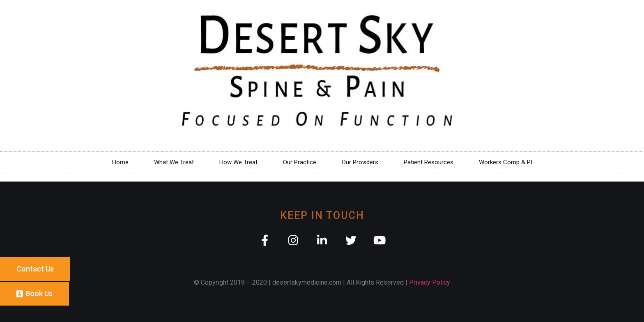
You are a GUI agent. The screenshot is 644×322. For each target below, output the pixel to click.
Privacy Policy (430, 282)
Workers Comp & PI (506, 162)
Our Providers (360, 162)
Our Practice (300, 162)
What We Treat (174, 162)
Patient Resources (429, 162)
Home (120, 162)
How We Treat (238, 162)
